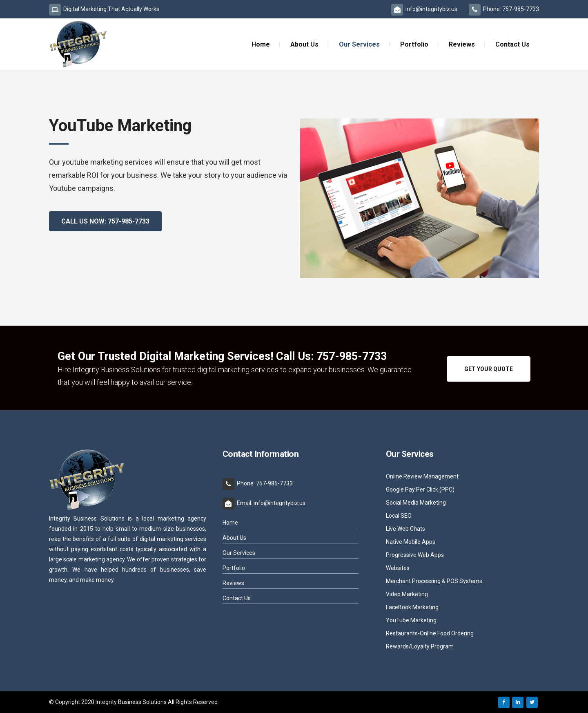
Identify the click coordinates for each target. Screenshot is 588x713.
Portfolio (234, 568)
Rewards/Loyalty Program (420, 647)
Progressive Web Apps (415, 555)
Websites (398, 568)
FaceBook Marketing (412, 607)
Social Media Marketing (416, 503)
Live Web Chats (405, 529)
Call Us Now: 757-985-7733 (105, 221)
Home (230, 523)
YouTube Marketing (411, 620)
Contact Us (237, 598)
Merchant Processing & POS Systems (434, 581)
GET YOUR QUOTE (489, 369)
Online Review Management (422, 477)
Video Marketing (407, 594)
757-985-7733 (352, 356)
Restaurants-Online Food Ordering (430, 634)
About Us (234, 538)
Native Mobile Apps (411, 542)
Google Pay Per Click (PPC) (420, 490)
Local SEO (399, 516)
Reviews (233, 583)
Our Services (239, 553)
